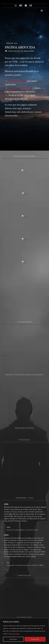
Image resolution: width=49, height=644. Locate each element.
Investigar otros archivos (20, 92)
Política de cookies (14, 634)
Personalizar (13, 639)
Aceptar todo (35, 639)
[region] (24, 631)
